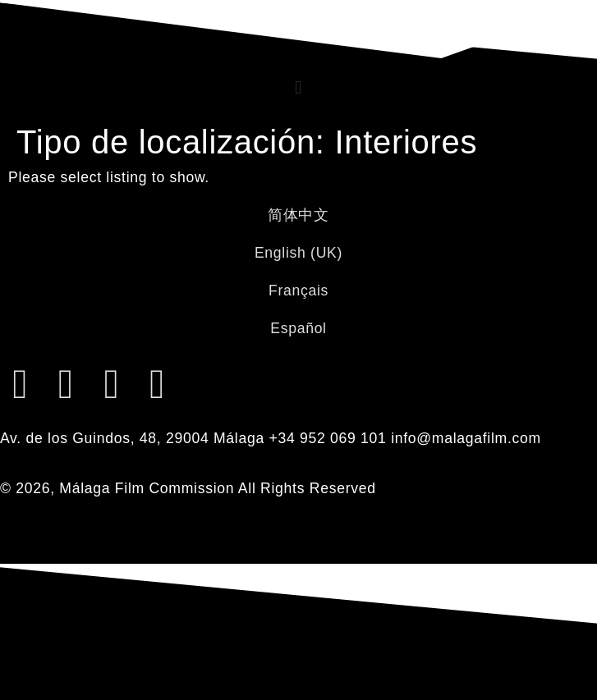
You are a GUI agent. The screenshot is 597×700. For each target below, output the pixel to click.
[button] (298, 87)
